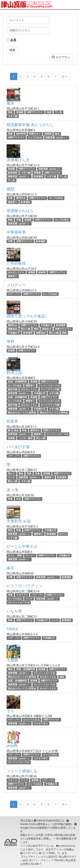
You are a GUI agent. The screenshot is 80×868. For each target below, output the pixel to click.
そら (10, 711)
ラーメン (30, 555)
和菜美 (12, 421)
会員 (11, 40)
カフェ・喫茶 (15, 555)
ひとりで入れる (31, 720)
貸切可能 (13, 389)
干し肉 (58, 112)
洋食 (19, 220)
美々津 (12, 490)
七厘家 (12, 660)
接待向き (21, 198)
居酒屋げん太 (18, 160)
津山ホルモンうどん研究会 (22, 413)
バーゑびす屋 (18, 447)
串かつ (11, 473)
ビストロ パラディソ (24, 586)
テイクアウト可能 (50, 389)
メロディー (16, 285)
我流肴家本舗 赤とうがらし (30, 125)
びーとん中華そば (22, 547)
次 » (64, 76)
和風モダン (35, 134)
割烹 (10, 530)
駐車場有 (13, 173)
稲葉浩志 (13, 329)
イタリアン (22, 595)
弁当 (19, 499)
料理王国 (14, 373)
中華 (10, 241)
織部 (10, 189)
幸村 (10, 341)
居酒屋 (20, 112)
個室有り (13, 202)
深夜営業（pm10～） (57, 138)
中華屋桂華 (16, 232)
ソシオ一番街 (26, 438)
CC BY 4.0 (29, 853)
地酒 (49, 112)
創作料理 (21, 134)
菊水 (10, 103)
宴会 (57, 134)
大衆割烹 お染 (19, 521)
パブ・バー (14, 294)
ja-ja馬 (12, 746)
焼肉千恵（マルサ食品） (28, 316)
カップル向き (35, 138)
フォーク (13, 780)
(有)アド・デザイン (40, 860)
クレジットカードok (49, 386)
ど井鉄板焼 (16, 263)
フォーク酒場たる (22, 771)
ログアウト (61, 57)
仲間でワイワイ (35, 112)
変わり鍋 (26, 329)
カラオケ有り (41, 723)
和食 (10, 112)
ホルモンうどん (16, 272)
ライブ (24, 780)
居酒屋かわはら (20, 211)
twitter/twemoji (67, 846)
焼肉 (36, 329)
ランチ (11, 477)
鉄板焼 (42, 272)
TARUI (12, 629)
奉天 (10, 568)
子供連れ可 (47, 325)
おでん (63, 534)
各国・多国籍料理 (17, 382)
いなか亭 (14, 611)
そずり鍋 (13, 116)
